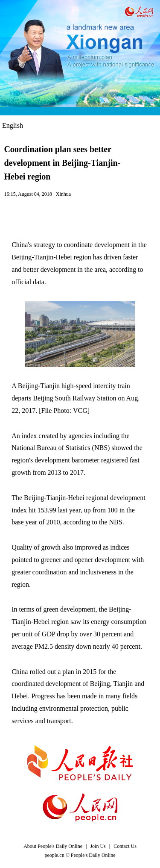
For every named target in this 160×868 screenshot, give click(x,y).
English (13, 125)
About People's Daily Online (53, 846)
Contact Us (125, 846)
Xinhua (63, 194)
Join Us (98, 846)
